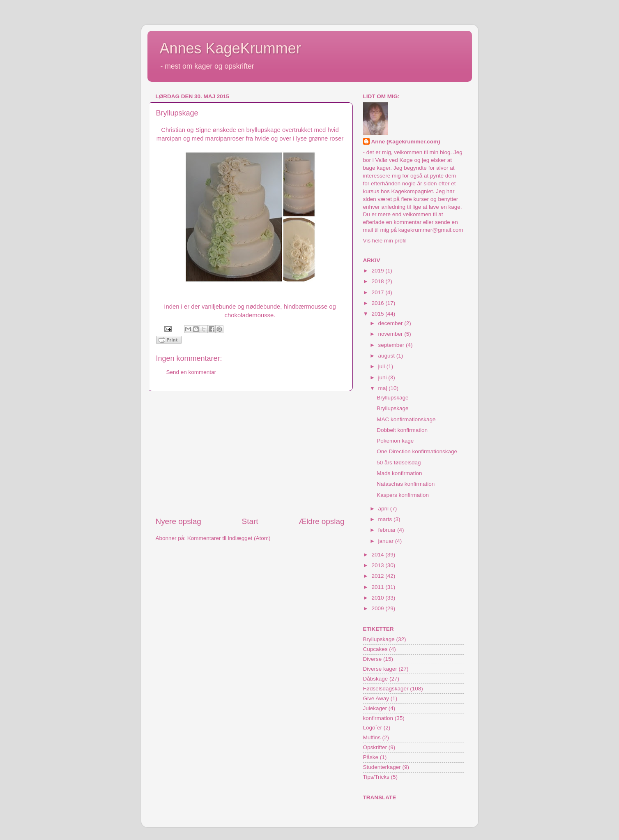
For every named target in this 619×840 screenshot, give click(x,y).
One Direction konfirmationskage (417, 451)
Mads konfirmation (399, 473)
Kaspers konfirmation (403, 495)
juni (383, 377)
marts (386, 519)
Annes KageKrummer (230, 48)
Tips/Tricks (376, 777)
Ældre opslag (321, 521)
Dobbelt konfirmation (402, 430)
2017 (378, 292)
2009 (378, 608)
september (392, 345)
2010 (378, 598)
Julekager (375, 708)
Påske (371, 757)
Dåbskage (376, 679)
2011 (378, 587)
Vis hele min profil (385, 241)
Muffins (372, 737)
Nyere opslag (178, 521)
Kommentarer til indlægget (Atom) (229, 538)
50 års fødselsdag (399, 463)
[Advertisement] (250, 454)
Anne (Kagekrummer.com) (406, 142)
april (384, 509)
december (391, 323)
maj (384, 388)
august (387, 356)
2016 (378, 303)
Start (250, 521)
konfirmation (378, 718)
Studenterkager (382, 767)
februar (388, 530)
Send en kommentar (191, 372)
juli (382, 366)
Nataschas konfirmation (406, 484)
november (391, 334)
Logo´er (373, 728)
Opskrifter (375, 747)
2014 (378, 555)
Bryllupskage (392, 398)
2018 (378, 281)
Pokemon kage (395, 441)
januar (387, 541)
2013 (378, 565)
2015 (378, 314)
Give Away (376, 698)
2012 (378, 576)
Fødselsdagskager (386, 689)
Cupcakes (375, 649)
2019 (378, 271)
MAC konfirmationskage (406, 419)
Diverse (373, 659)
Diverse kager (380, 669)
